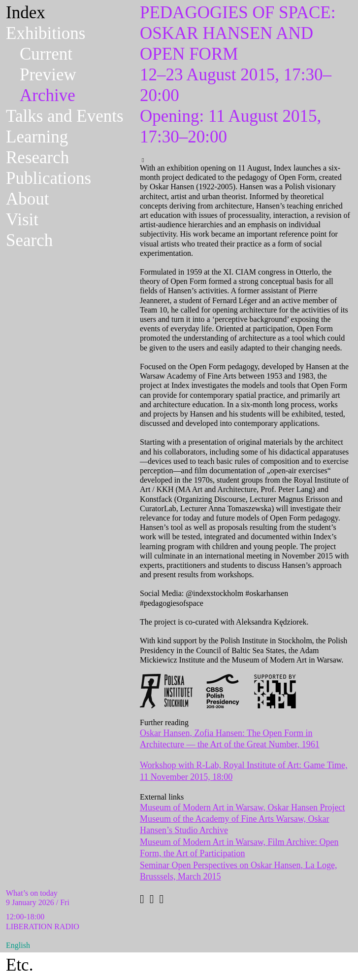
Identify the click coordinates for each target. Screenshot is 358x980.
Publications (49, 178)
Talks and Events (65, 116)
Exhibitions (46, 33)
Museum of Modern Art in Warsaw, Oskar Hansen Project (242, 807)
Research (37, 157)
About (28, 199)
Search (29, 240)
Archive (48, 95)
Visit (22, 220)
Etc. (19, 965)
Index (26, 13)
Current (46, 54)
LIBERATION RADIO (43, 927)
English (18, 945)
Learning (37, 137)
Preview (48, 75)
